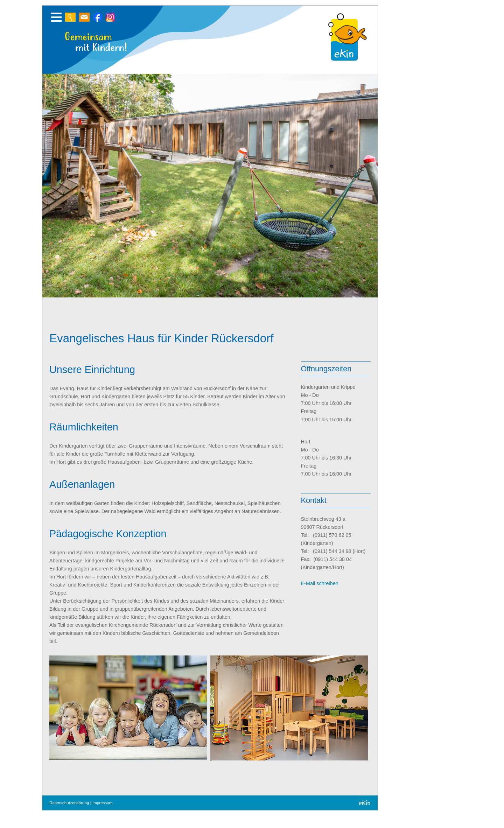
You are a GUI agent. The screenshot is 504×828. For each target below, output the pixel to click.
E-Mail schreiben (320, 583)
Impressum (103, 803)
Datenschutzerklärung (69, 803)
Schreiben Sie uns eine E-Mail (84, 17)
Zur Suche (70, 17)
